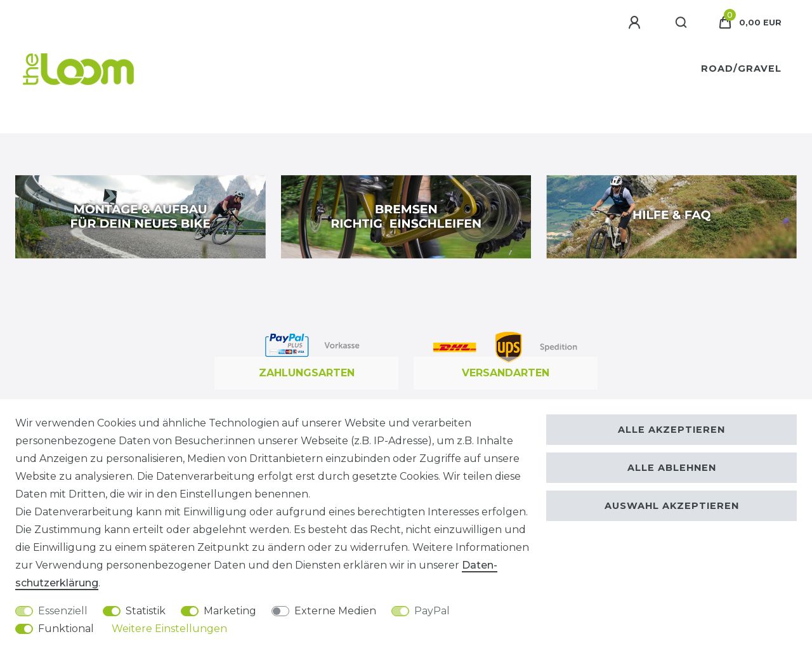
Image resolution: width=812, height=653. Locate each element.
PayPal (432, 611)
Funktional (66, 629)
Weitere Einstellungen (169, 629)
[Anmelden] (636, 23)
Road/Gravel (741, 69)
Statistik (146, 611)
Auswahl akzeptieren (672, 506)
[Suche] (682, 23)
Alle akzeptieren (671, 430)
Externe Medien (335, 611)
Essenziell (63, 611)
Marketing (230, 611)
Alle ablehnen (672, 468)
